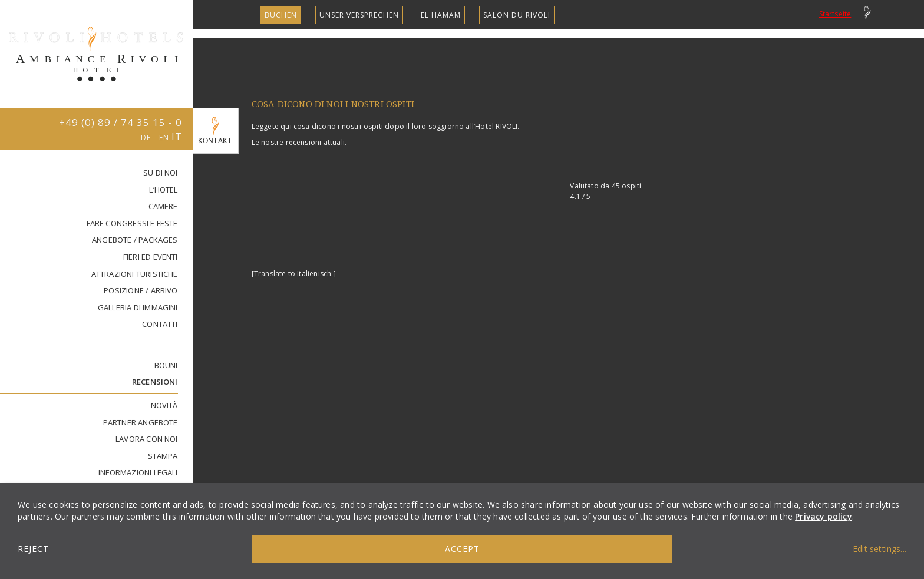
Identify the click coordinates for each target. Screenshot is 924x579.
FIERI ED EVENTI (151, 257)
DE (147, 138)
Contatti (160, 324)
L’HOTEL (163, 190)
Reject (33, 549)
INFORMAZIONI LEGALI (138, 472)
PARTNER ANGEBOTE (141, 422)
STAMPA (163, 456)
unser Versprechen (359, 15)
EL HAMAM (441, 15)
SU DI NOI (161, 173)
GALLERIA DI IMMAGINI (138, 307)
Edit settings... (880, 549)
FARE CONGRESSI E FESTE (132, 223)
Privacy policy (824, 516)
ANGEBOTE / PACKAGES (135, 240)
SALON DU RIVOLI (517, 15)
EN (165, 138)
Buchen (281, 15)
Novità (164, 405)
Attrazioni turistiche (135, 274)
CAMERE (163, 206)
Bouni (166, 365)
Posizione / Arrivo (141, 290)
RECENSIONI (155, 382)
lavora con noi (147, 439)
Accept (462, 549)
